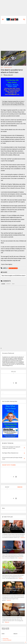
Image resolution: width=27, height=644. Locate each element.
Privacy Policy (6, 639)
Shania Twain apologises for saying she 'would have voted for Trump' (13, 529)
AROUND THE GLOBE (8, 67)
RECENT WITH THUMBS (9, 465)
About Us (15, 634)
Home (2, 67)
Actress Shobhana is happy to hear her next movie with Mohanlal (13, 590)
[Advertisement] (13, 9)
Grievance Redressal (7, 640)
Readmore (23, 538)
